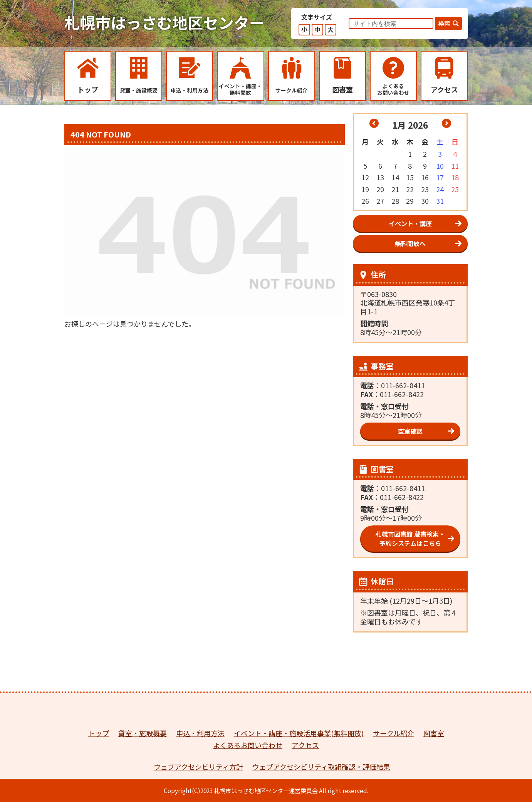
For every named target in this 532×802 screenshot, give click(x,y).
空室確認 (410, 431)
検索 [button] (444, 23)
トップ (99, 733)
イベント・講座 (410, 223)
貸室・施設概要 (143, 733)
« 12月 (374, 123)
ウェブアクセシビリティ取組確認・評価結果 (321, 767)
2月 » (446, 123)
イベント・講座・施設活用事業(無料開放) (299, 733)
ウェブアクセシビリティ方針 (198, 767)
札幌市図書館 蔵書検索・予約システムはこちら (410, 539)
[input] (391, 23)
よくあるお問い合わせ (248, 745)
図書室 (434, 733)
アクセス (305, 745)
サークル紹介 (394, 733)
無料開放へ (410, 243)
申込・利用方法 (200, 733)
